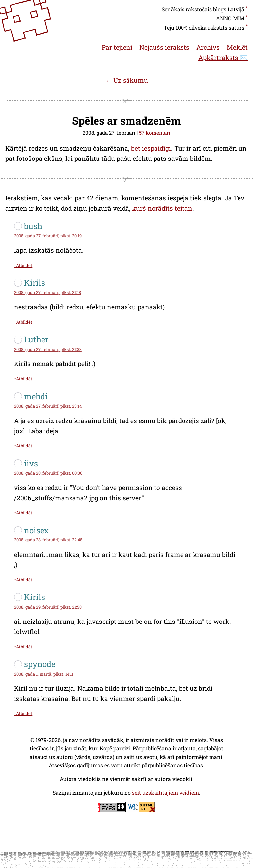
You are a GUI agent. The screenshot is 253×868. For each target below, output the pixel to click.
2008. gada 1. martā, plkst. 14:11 (44, 674)
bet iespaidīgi (151, 148)
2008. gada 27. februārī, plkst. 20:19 (48, 236)
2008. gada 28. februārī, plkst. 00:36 (48, 473)
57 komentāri (155, 133)
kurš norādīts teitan (162, 208)
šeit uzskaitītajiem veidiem (166, 792)
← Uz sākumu (126, 80)
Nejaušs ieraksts (164, 47)
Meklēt (237, 47)
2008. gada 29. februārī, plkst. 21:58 (48, 607)
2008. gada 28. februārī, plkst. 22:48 (48, 540)
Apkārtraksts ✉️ (223, 58)
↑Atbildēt (23, 265)
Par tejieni (117, 47)
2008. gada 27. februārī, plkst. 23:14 (48, 406)
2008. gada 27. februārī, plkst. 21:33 (48, 349)
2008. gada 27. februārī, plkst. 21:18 (48, 292)
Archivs (208, 47)
